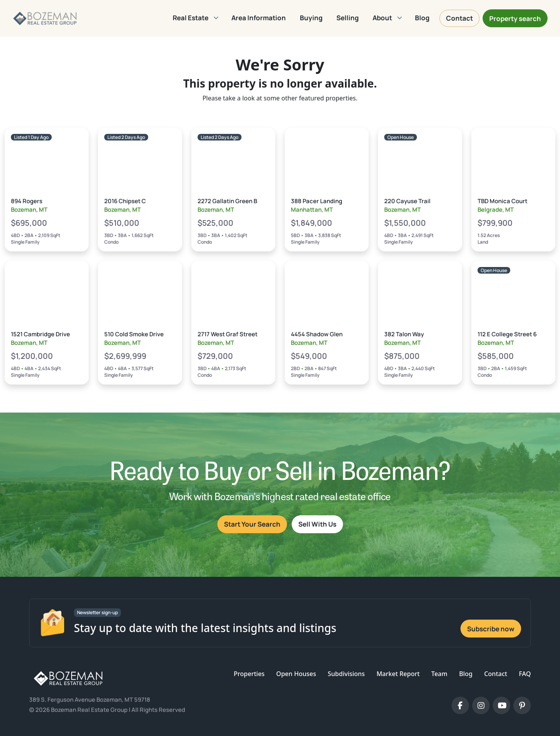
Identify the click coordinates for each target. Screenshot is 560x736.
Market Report (398, 674)
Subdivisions (346, 674)
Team (439, 674)
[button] (195, 18)
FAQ (525, 674)
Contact (496, 674)
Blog (465, 674)
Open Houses (296, 674)
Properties (249, 674)
